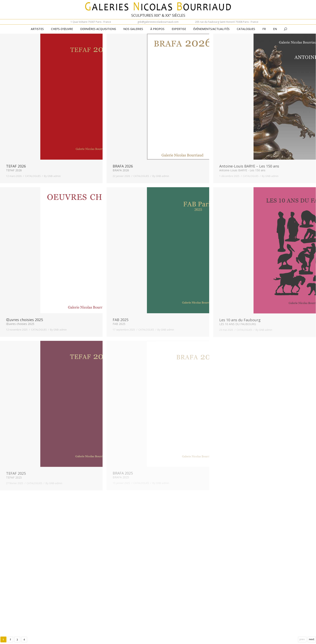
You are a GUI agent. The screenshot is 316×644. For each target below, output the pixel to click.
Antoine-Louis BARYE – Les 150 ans (249, 166)
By (52, 176)
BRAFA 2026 (123, 166)
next (312, 639)
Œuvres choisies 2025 (24, 320)
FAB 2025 (121, 320)
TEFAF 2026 (16, 166)
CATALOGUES (33, 176)
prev (302, 639)
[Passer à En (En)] (275, 29)
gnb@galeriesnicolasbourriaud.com (158, 22)
